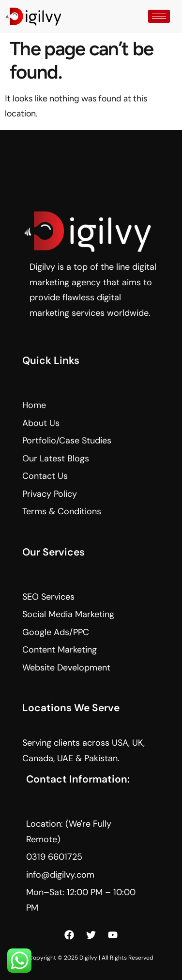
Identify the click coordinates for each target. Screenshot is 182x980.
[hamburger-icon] (159, 16)
